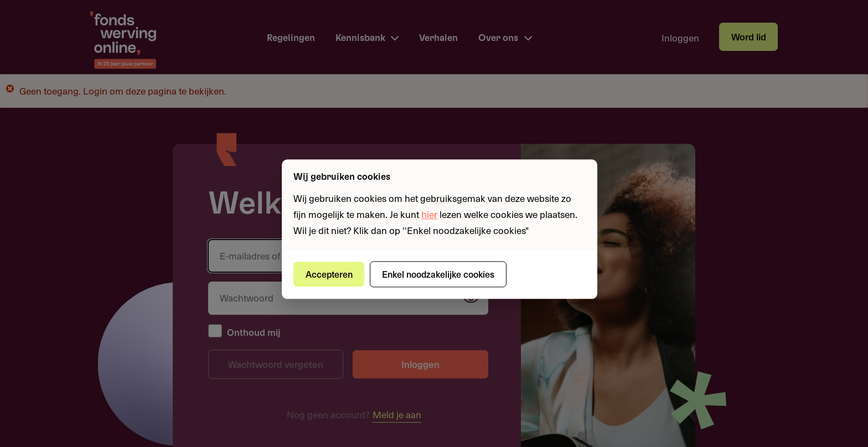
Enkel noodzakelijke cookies (438, 274)
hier (429, 214)
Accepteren (329, 274)
